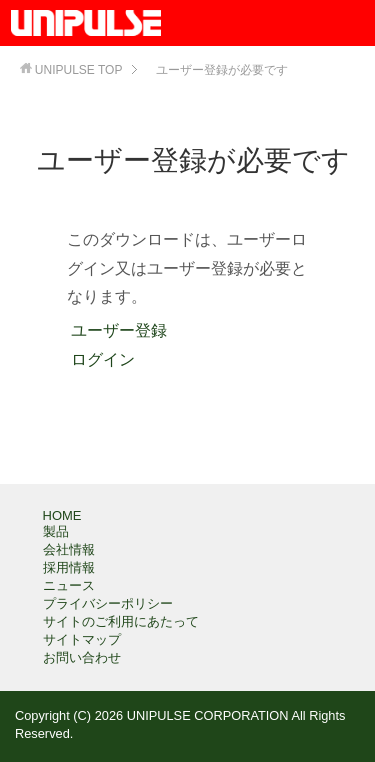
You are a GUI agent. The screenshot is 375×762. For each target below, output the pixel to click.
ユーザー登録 (117, 330)
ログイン (101, 359)
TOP (79, 70)
